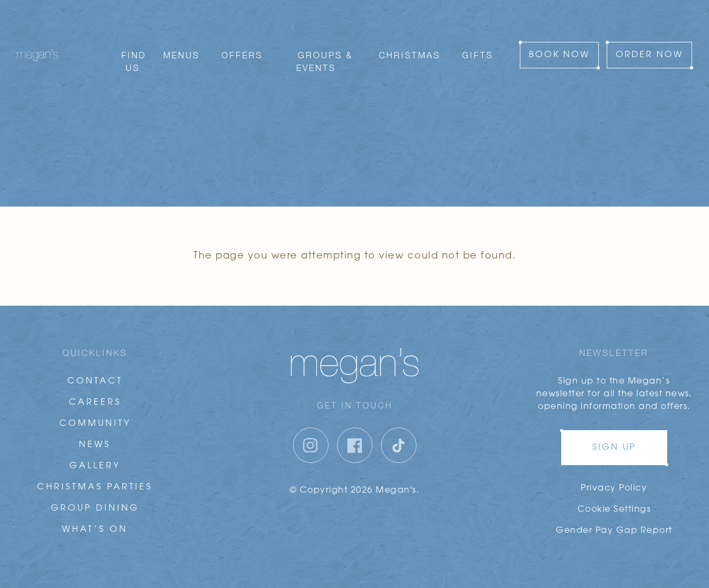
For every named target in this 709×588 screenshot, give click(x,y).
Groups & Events (325, 47)
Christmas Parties (95, 487)
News (95, 445)
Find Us (134, 47)
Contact (95, 381)
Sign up (614, 448)
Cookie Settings (614, 510)
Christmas (410, 40)
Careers (95, 403)
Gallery (95, 466)
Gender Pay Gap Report (614, 531)
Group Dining (95, 509)
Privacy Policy (614, 488)
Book (559, 40)
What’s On (95, 530)
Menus (181, 40)
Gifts (478, 40)
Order (649, 40)
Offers (242, 40)
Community (95, 424)
